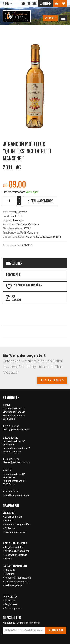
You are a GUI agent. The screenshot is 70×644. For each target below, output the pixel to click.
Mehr (6, 4)
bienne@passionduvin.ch (16, 462)
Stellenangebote (14, 585)
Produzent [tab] (13, 275)
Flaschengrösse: (13, 228)
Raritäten (9, 520)
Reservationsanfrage (16, 555)
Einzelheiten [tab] (14, 263)
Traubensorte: (11, 233)
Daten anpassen (13, 608)
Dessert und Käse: (14, 237)
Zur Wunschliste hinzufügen (24, 286)
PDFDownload (14, 298)
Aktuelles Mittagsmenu (17, 551)
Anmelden (46, 4)
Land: (6, 216)
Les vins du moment (15, 532)
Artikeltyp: (9, 212)
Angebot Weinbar (14, 547)
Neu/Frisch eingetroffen (18, 524)
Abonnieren (56, 630)
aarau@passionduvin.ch (16, 495)
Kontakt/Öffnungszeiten (18, 578)
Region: (7, 220)
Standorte (10, 570)
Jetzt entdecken (52, 380)
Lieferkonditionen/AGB (17, 582)
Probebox (10, 528)
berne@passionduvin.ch (16, 429)
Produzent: (9, 224)
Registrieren (29, 4)
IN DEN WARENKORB (40, 201)
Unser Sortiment (14, 517)
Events (8, 559)
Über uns (10, 574)
